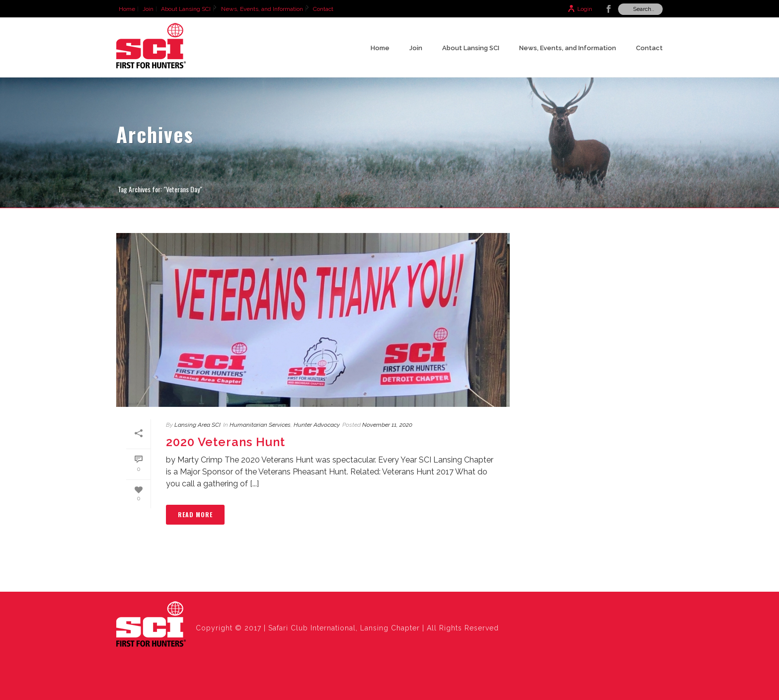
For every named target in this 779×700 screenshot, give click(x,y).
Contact (649, 48)
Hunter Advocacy (317, 425)
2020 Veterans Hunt (226, 442)
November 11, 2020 (387, 425)
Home (380, 48)
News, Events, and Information (568, 48)
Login (580, 9)
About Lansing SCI (471, 48)
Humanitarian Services (260, 425)
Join (416, 48)
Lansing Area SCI (197, 425)
